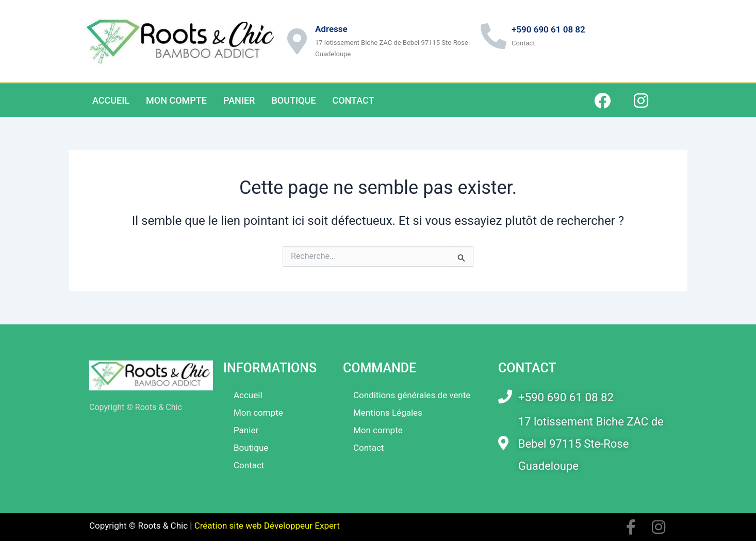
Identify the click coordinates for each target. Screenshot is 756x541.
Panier (239, 100)
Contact (353, 100)
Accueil (111, 100)
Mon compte (176, 100)
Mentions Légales (388, 413)
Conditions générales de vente (412, 395)
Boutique (293, 100)
